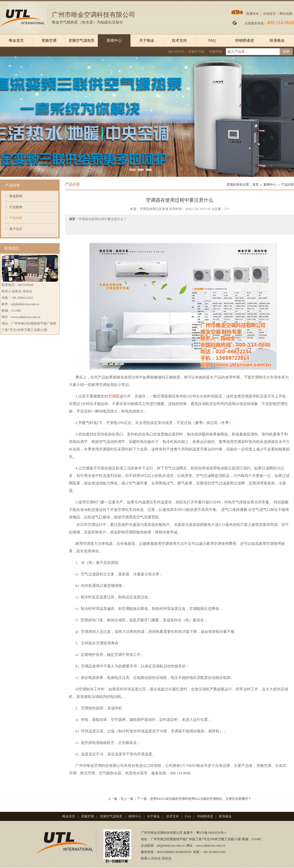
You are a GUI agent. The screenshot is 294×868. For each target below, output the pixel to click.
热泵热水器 (134, 773)
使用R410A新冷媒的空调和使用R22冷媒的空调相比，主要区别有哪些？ (201, 799)
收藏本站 (253, 14)
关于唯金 (147, 41)
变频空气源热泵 (82, 41)
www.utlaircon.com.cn (26, 317)
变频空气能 (196, 52)
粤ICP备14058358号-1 (211, 833)
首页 (256, 185)
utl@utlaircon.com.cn (25, 304)
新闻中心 (114, 41)
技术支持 (179, 41)
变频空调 (49, 41)
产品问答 (16, 218)
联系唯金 (277, 41)
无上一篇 (127, 799)
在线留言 (269, 14)
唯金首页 (16, 41)
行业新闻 (16, 207)
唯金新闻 (16, 196)
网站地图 (286, 14)
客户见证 (16, 229)
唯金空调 (94, 766)
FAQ (212, 41)
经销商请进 (245, 41)
